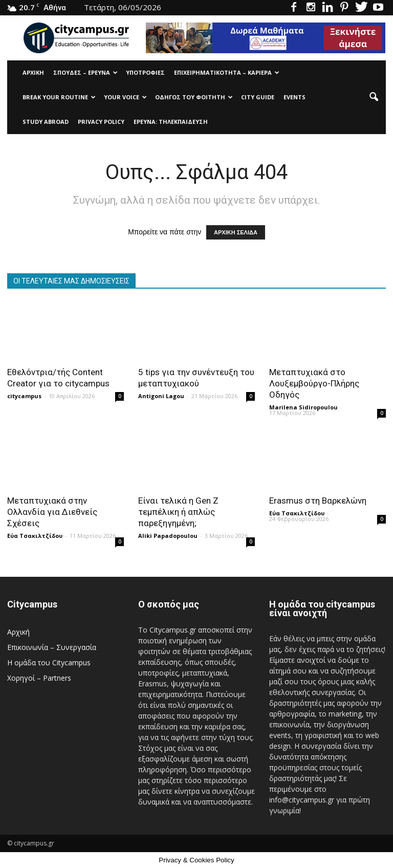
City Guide (258, 97)
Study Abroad (46, 122)
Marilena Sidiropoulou (303, 407)
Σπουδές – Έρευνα (85, 72)
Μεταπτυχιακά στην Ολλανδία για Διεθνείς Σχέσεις (52, 512)
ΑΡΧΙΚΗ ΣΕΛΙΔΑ (236, 232)
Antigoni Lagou (161, 396)
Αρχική (33, 72)
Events (294, 97)
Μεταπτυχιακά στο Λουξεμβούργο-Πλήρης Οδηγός (314, 383)
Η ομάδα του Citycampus (49, 663)
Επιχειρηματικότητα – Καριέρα (227, 72)
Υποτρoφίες (145, 72)
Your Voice (125, 97)
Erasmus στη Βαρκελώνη (318, 501)
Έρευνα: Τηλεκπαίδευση (171, 122)
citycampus (24, 396)
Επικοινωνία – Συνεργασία (52, 647)
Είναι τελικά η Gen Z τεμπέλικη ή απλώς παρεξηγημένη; (178, 512)
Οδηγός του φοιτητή (194, 97)
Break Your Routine (59, 97)
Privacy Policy (101, 122)
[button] (374, 97)
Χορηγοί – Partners (39, 678)
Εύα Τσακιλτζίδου (35, 536)
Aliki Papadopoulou (168, 536)
